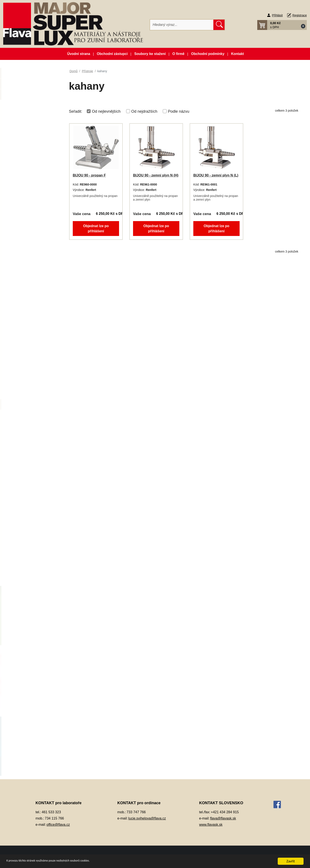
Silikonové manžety (27, 532)
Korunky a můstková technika (34, 255)
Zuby (17, 575)
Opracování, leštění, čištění (33, 308)
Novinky (31, 85)
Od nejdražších (144, 111)
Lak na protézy (24, 266)
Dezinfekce (21, 165)
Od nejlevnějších (106, 111)
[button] (282, 25)
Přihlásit (277, 15)
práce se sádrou (29, 458)
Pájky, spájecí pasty (27, 340)
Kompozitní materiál (27, 244)
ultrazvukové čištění (32, 468)
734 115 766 (54, 818)
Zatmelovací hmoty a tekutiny (34, 564)
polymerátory (27, 436)
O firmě (178, 54)
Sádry (17, 522)
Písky (17, 372)
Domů (74, 71)
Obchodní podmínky (208, 54)
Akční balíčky (31, 75)
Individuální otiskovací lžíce (33, 207)
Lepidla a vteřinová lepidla (32, 276)
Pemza (18, 361)
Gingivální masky (25, 197)
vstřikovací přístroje (31, 500)
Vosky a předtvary (26, 553)
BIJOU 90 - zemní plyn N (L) (216, 175)
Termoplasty (22, 543)
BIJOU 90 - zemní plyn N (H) (156, 175)
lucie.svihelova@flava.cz (147, 818)
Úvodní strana (79, 54)
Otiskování (21, 330)
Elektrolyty (21, 186)
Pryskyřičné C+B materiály (32, 383)
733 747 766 (136, 812)
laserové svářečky (30, 415)
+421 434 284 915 (225, 812)
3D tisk (18, 107)
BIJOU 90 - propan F (89, 175)
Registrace (300, 15)
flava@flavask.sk (223, 818)
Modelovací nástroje (28, 287)
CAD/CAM (21, 133)
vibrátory (24, 489)
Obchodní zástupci (112, 54)
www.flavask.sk (211, 825)
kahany (23, 404)
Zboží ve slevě (31, 96)
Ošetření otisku (24, 319)
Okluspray (20, 297)
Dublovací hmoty (25, 175)
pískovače (25, 425)
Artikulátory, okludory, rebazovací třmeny (28, 120)
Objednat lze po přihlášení (96, 229)
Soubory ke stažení (150, 54)
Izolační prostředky (27, 218)
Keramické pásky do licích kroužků (32, 231)
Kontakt (237, 54)
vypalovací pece (29, 511)
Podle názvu (179, 111)
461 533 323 (51, 812)
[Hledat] (182, 25)
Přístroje (19, 394)
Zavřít (291, 861)
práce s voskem (29, 447)
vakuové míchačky (31, 479)
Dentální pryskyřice (27, 143)
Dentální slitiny (24, 154)
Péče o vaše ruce (26, 351)
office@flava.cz (58, 825)
